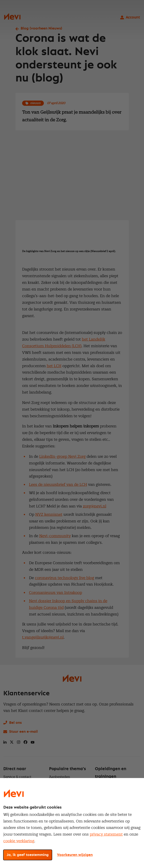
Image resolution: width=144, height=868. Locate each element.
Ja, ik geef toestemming (28, 855)
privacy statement (106, 834)
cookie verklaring (19, 841)
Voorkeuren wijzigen (75, 855)
